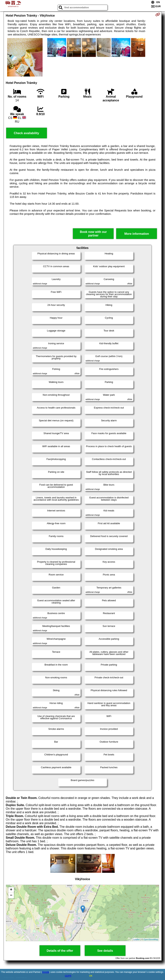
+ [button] (11, 890)
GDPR (68, 976)
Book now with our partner (93, 234)
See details (105, 951)
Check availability (26, 133)
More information (137, 234)
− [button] (11, 896)
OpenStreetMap (151, 939)
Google (46, 972)
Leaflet (137, 939)
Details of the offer (60, 951)
